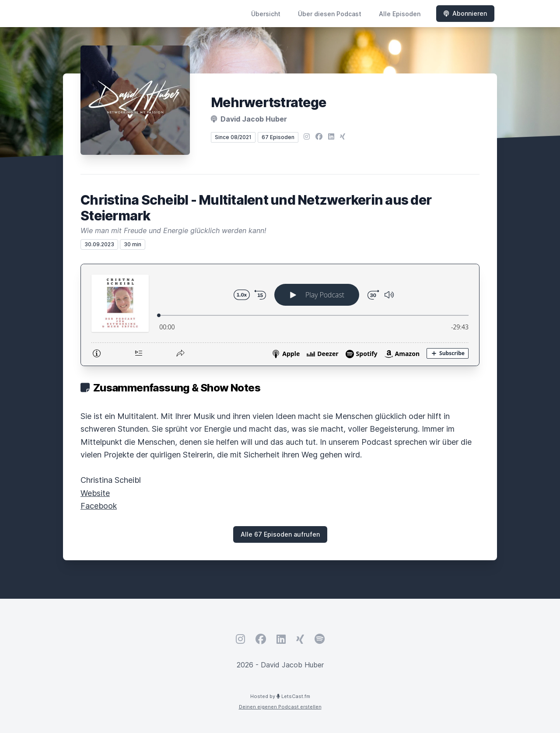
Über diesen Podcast (330, 14)
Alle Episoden (400, 14)
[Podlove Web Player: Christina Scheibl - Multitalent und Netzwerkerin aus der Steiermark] (280, 315)
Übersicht (266, 14)
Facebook (99, 506)
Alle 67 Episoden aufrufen (280, 534)
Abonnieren (465, 13)
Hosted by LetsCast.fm (280, 696)
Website (95, 493)
